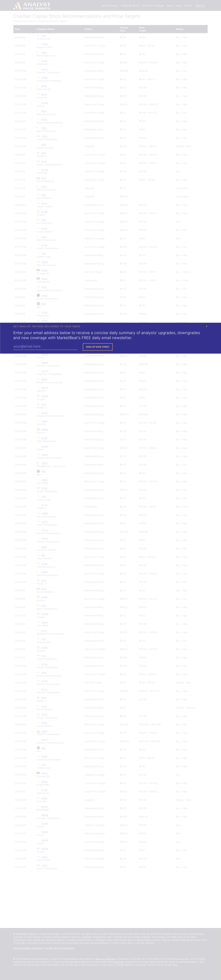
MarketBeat (67, 338)
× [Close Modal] (207, 326)
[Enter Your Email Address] (45, 347)
